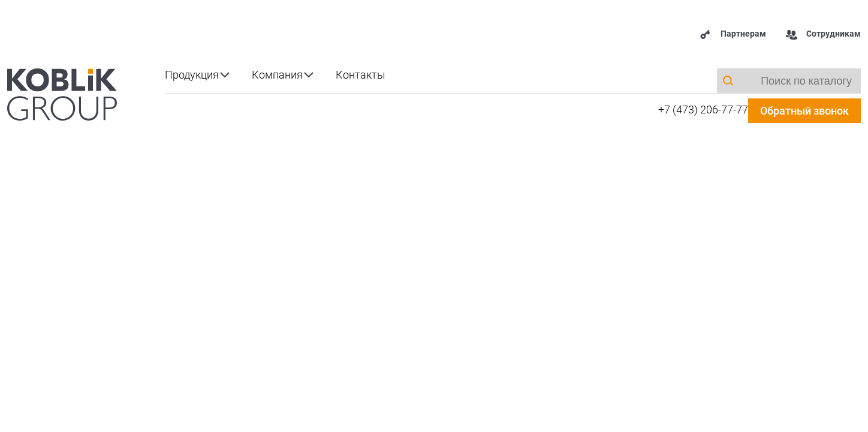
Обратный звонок (804, 111)
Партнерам (733, 34)
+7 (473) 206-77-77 (703, 109)
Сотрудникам (823, 34)
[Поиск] (728, 80)
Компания (277, 75)
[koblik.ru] (62, 93)
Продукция (192, 75)
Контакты (361, 75)
